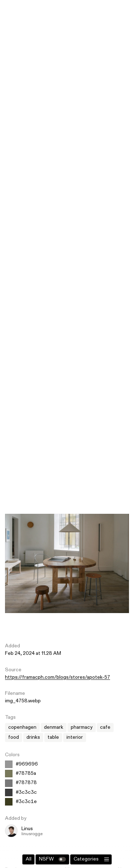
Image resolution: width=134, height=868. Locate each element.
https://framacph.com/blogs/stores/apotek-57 (58, 677)
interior (75, 737)
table (53, 737)
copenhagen (22, 727)
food (14, 737)
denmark (54, 727)
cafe (105, 727)
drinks (33, 737)
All (29, 859)
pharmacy (82, 727)
